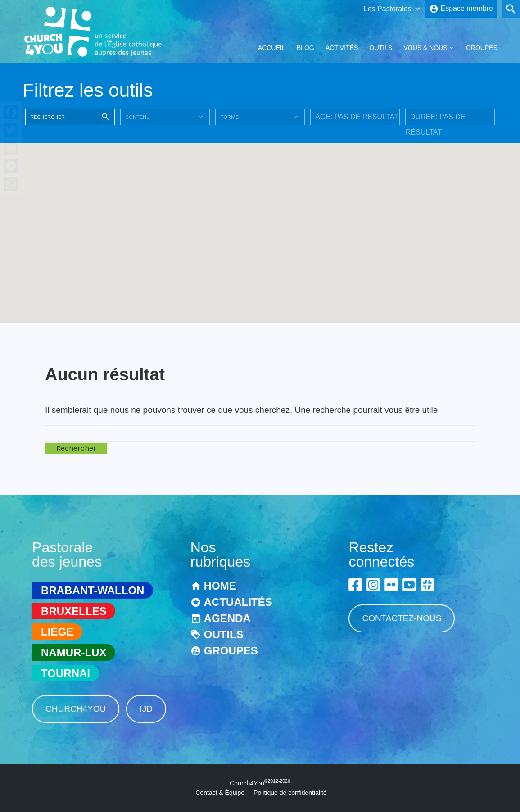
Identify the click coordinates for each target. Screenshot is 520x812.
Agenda (227, 618)
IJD (146, 709)
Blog (305, 48)
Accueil (272, 48)
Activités (342, 48)
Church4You (76, 709)
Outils (381, 48)
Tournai (66, 673)
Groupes (482, 48)
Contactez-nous (402, 618)
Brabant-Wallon (93, 590)
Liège (57, 632)
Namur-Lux (74, 652)
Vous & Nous (425, 48)
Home (220, 586)
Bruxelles (74, 611)
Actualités (238, 602)
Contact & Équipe (220, 793)
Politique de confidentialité (290, 793)
